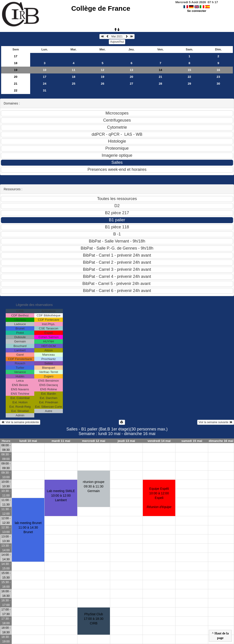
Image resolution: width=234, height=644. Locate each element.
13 (132, 70)
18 (16, 63)
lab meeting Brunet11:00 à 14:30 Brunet (28, 527)
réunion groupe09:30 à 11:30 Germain (94, 486)
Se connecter (197, 11)
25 (74, 84)
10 (45, 70)
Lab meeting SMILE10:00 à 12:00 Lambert (61, 495)
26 (102, 84)
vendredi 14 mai (159, 441)
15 (189, 70)
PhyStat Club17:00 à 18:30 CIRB (94, 619)
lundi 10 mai (28, 441)
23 (218, 77)
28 (161, 84)
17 (16, 56)
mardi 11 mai (61, 441)
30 (218, 84)
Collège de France (101, 8)
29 (189, 84)
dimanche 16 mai (221, 441)
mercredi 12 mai (94, 441)
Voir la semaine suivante (216, 422)
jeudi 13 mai (126, 441)
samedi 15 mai (192, 441)
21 (161, 77)
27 (132, 84)
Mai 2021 (117, 37)
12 (102, 70)
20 (16, 77)
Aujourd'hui (117, 42)
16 (218, 70)
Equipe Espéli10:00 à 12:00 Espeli (159, 498)
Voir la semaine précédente (20, 422)
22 (189, 77)
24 (45, 84)
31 (45, 90)
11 (74, 70)
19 (16, 70)
